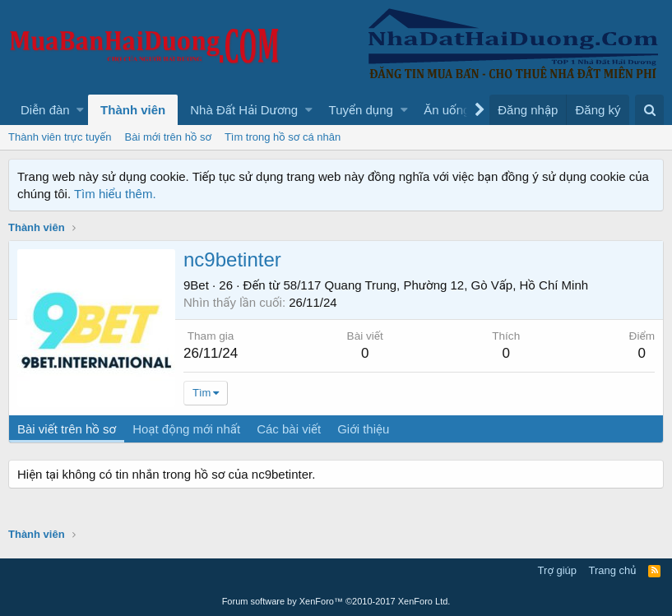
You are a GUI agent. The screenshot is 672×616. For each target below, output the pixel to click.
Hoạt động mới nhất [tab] (186, 429)
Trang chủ (613, 570)
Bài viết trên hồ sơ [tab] (67, 429)
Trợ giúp (557, 570)
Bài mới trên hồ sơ (168, 137)
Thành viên (133, 110)
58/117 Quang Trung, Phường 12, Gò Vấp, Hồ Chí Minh (436, 285)
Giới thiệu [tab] (363, 429)
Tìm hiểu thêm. (115, 194)
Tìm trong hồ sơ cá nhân (283, 137)
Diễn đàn (45, 110)
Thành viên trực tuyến (60, 137)
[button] (80, 110)
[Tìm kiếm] (649, 110)
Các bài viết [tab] (289, 429)
